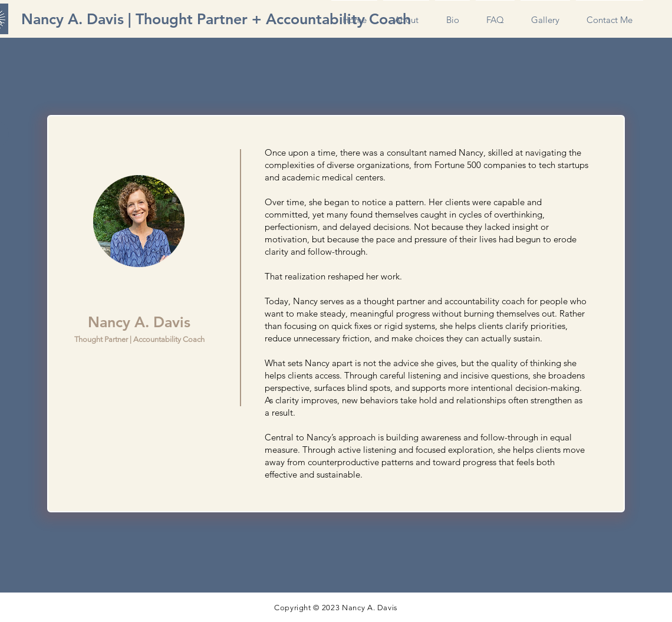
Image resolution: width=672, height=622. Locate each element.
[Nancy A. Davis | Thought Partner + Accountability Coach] (216, 19)
